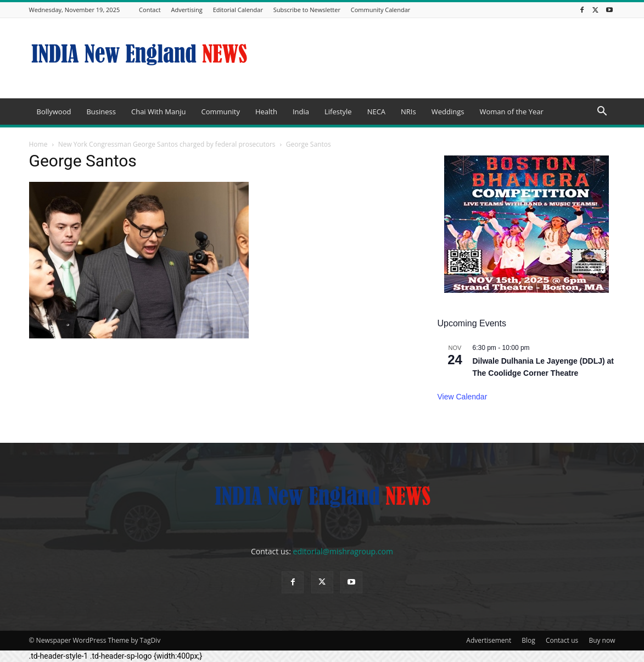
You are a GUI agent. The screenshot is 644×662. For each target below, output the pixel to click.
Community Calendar (381, 10)
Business (101, 112)
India (301, 112)
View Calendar (463, 397)
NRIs (408, 112)
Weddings (448, 112)
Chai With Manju (158, 112)
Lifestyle (338, 112)
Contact (150, 10)
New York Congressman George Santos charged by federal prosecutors (167, 144)
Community (220, 112)
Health (266, 112)
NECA (376, 112)
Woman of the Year (511, 112)
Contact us (562, 640)
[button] (602, 112)
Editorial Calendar (238, 10)
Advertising (186, 10)
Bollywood (54, 112)
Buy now (602, 640)
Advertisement (489, 640)
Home (38, 144)
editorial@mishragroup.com (343, 551)
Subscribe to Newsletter (307, 10)
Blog (528, 640)
